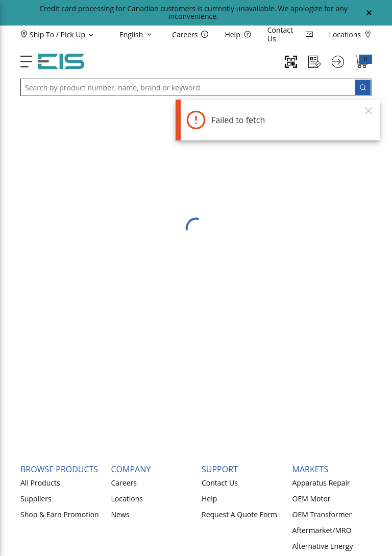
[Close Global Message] (369, 13)
